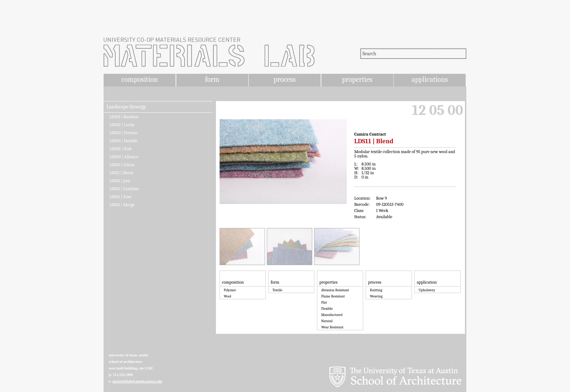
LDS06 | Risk (121, 149)
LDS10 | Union (122, 165)
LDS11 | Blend (121, 173)
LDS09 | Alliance (124, 157)
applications (430, 79)
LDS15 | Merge (122, 205)
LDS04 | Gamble (123, 141)
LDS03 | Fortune (124, 133)
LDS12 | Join (120, 181)
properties (357, 79)
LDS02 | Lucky (122, 125)
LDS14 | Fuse (121, 197)
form (212, 79)
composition (140, 79)
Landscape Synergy (126, 107)
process (285, 79)
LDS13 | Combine (124, 189)
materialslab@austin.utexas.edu (137, 381)
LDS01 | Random (124, 117)
